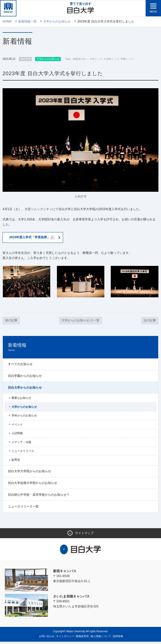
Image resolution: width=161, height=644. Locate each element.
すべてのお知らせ (20, 366)
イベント (17, 427)
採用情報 (118, 639)
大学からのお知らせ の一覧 (80, 323)
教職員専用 (82, 639)
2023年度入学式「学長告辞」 (34, 239)
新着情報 (80, 350)
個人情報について (101, 639)
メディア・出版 (21, 444)
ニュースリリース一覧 (23, 509)
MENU (153, 12)
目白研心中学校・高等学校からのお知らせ (37, 497)
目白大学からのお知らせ (25, 390)
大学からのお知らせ (57, 22)
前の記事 (12, 323)
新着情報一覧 (27, 22)
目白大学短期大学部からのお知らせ (33, 485)
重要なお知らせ (21, 400)
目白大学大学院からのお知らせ (29, 473)
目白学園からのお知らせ (25, 378)
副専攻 (16, 462)
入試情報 (17, 435)
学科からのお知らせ (24, 418)
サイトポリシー (65, 639)
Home (7, 22)
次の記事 (149, 323)
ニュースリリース (23, 453)
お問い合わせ (47, 639)
